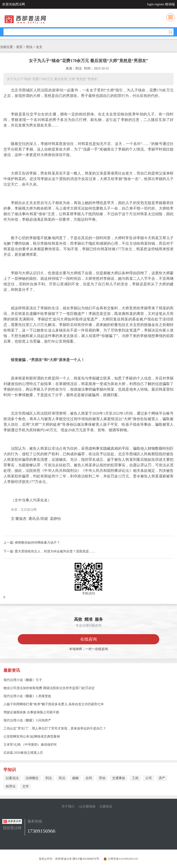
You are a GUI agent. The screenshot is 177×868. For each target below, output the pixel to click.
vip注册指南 (87, 806)
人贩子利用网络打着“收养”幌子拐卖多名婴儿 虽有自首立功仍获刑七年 (54, 704)
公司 (149, 778)
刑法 (49, 778)
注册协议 (106, 806)
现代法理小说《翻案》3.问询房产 (27, 720)
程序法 (11, 786)
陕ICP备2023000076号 (86, 859)
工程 (135, 778)
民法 (62, 778)
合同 (89, 778)
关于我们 (68, 806)
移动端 (170, 4)
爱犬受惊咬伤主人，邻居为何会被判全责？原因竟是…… (55, 551)
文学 (26, 786)
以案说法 (12, 778)
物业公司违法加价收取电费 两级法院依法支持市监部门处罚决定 (49, 688)
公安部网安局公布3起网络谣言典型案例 (32, 737)
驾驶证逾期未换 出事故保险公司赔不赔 (31, 712)
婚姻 (75, 778)
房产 (162, 778)
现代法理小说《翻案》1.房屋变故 (27, 696)
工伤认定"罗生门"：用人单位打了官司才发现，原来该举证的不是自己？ (55, 728)
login (150, 4)
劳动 (102, 778)
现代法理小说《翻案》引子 (23, 680)
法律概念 (32, 778)
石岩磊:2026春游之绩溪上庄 (23, 753)
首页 (19, 47)
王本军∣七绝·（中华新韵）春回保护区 (30, 745)
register (159, 4)
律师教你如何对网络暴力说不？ (37, 543)
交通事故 (119, 778)
